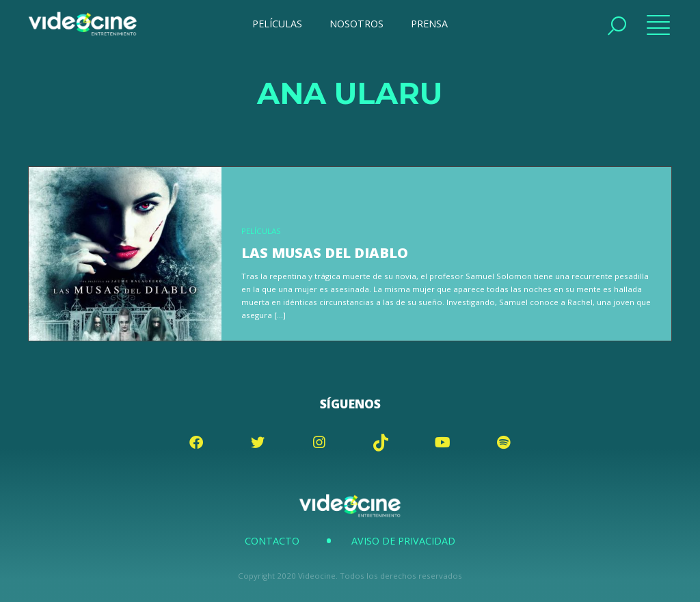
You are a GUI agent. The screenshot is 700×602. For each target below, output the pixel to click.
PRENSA (429, 24)
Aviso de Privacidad (403, 541)
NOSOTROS (356, 24)
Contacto (272, 541)
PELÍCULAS (277, 24)
